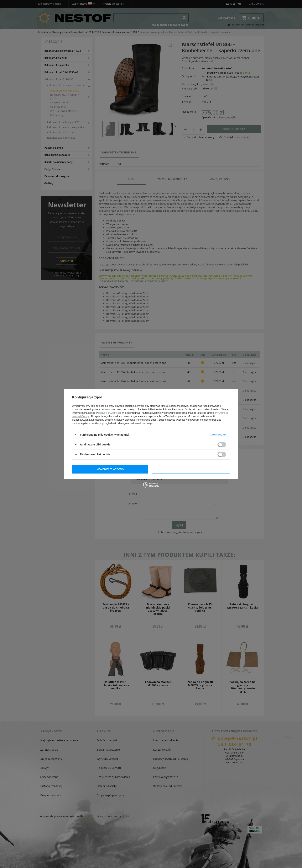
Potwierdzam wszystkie (192, 469)
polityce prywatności (110, 413)
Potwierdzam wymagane (111, 469)
